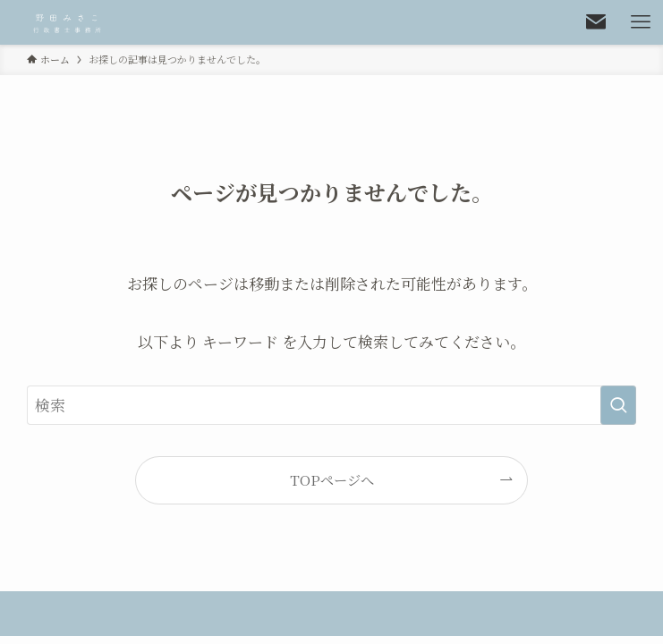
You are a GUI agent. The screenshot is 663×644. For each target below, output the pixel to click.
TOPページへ (332, 479)
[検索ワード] (332, 405)
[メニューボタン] (641, 22)
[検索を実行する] (618, 405)
